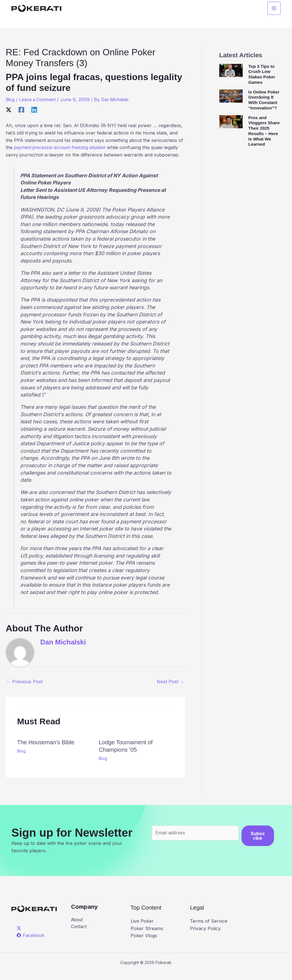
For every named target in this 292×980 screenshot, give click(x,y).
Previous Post (24, 689)
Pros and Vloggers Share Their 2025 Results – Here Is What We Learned (264, 131)
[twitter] (20, 935)
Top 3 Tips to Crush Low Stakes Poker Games (262, 74)
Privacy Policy (205, 936)
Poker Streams (147, 936)
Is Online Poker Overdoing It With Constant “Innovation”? (264, 100)
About (78, 927)
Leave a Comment (39, 99)
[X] (9, 109)
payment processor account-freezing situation (64, 147)
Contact (79, 934)
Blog (11, 99)
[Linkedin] (34, 109)
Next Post (171, 689)
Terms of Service (209, 928)
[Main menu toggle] (274, 9)
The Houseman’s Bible (46, 749)
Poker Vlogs (144, 943)
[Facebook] (21, 109)
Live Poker (142, 928)
